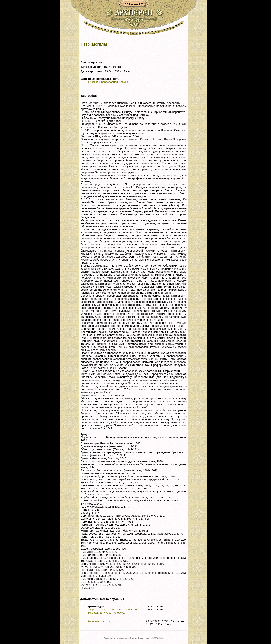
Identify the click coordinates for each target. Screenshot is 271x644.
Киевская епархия (99, 621)
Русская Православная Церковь (109, 82)
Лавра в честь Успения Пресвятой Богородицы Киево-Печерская (113, 611)
